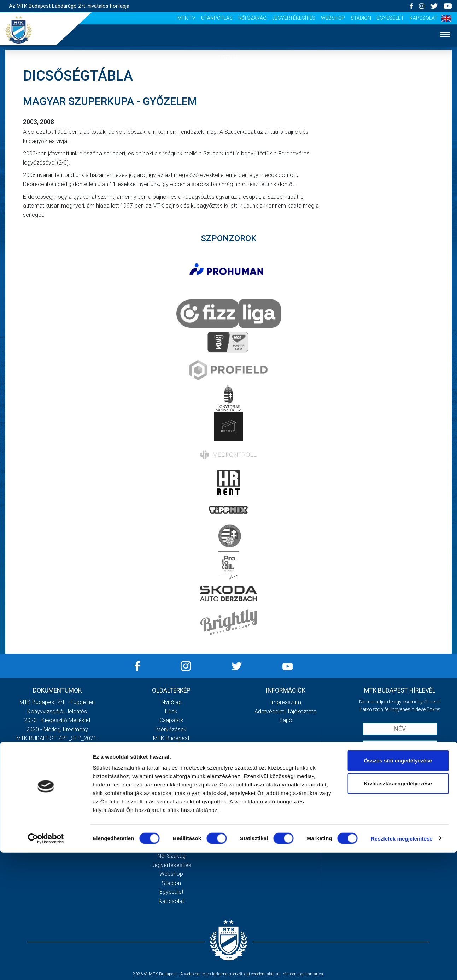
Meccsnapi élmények (171, 793)
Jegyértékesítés (294, 18)
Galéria (229, 164)
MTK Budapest (171, 738)
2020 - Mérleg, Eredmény (57, 729)
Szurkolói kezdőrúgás (171, 801)
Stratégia (171, 757)
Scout (171, 829)
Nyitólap (229, 57)
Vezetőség (171, 765)
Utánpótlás (217, 18)
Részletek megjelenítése (402, 966)
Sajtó (171, 820)
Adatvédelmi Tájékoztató (286, 711)
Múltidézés (171, 747)
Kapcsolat (424, 18)
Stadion (361, 18)
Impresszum (286, 702)
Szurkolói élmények (228, 186)
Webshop (333, 18)
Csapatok (228, 100)
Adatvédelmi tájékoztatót (418, 762)
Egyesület (390, 18)
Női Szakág (252, 18)
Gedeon (171, 775)
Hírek (228, 79)
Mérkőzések (228, 121)
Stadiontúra (171, 811)
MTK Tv (186, 18)
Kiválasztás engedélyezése (398, 911)
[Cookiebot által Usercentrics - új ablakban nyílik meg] (46, 966)
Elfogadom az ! (403, 762)
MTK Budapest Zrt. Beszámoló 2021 (57, 775)
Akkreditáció (229, 207)
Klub (229, 143)
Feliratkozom (400, 776)
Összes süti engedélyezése (398, 888)
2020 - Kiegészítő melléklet (57, 720)
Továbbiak (57, 804)
